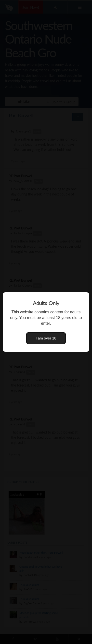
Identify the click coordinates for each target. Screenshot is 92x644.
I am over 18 (46, 338)
